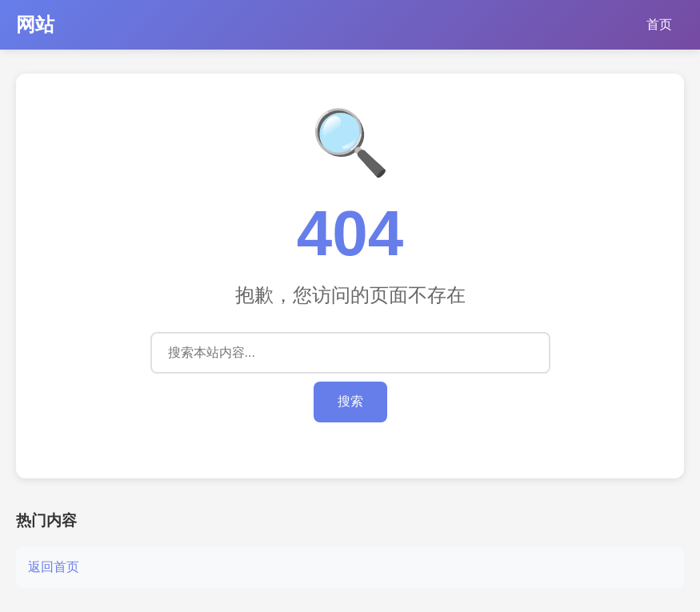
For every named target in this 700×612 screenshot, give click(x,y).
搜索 (350, 401)
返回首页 (54, 567)
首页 (659, 24)
